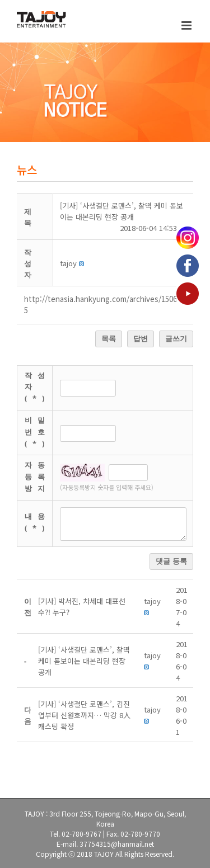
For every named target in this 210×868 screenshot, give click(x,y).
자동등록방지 (38, 477)
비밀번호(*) (38, 432)
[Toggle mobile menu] (187, 25)
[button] (68, 263)
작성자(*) (38, 387)
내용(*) (38, 522)
